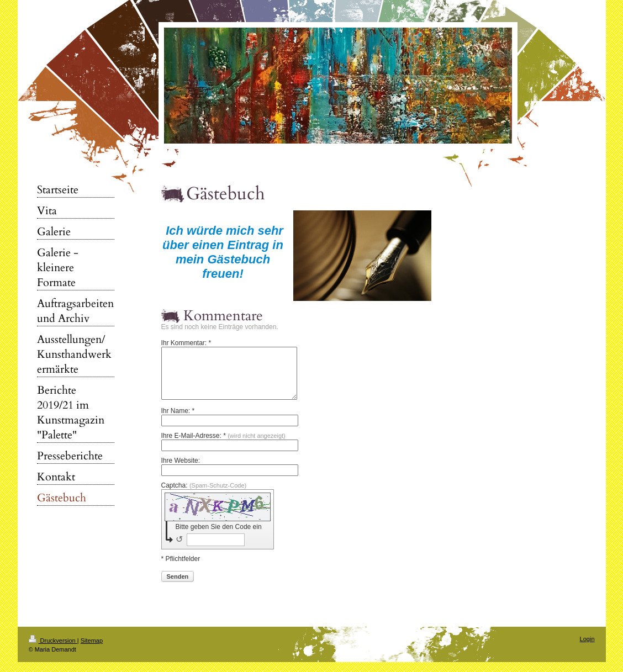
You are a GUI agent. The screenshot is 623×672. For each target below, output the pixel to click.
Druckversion (53, 650)
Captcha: (204, 495)
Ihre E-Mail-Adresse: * (223, 446)
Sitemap (92, 650)
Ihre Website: (181, 470)
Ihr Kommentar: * (186, 343)
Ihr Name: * (178, 421)
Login (587, 649)
